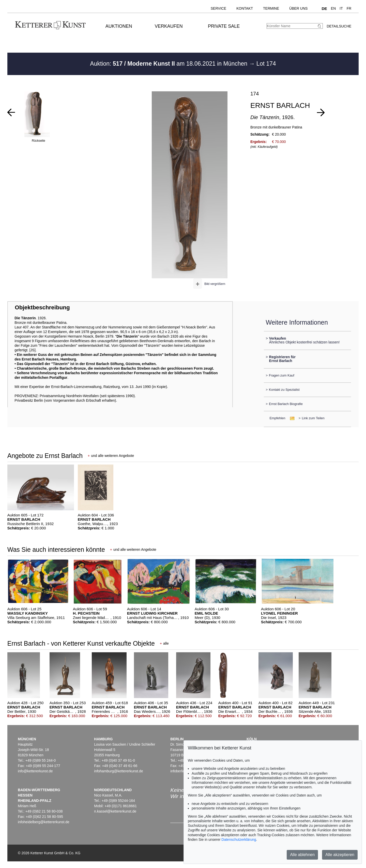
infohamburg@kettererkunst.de (118, 771)
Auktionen (119, 26)
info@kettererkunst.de (35, 771)
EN (333, 8)
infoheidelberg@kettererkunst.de (44, 822)
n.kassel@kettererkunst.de (115, 811)
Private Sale (224, 26)
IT (341, 8)
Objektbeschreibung (42, 307)
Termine (271, 8)
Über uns (298, 8)
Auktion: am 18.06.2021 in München (169, 64)
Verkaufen (169, 26)
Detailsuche (339, 26)
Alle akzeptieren (340, 855)
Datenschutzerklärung (239, 840)
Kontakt (245, 8)
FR (349, 8)
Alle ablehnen (302, 855)
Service (218, 8)
